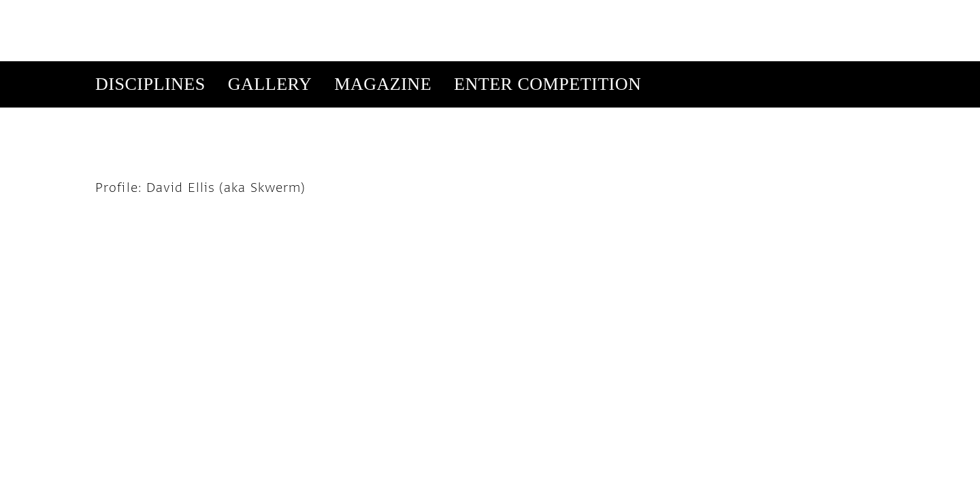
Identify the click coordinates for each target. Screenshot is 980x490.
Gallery (270, 23)
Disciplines (150, 23)
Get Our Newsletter (754, 69)
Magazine (383, 23)
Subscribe (662, 69)
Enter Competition (548, 23)
